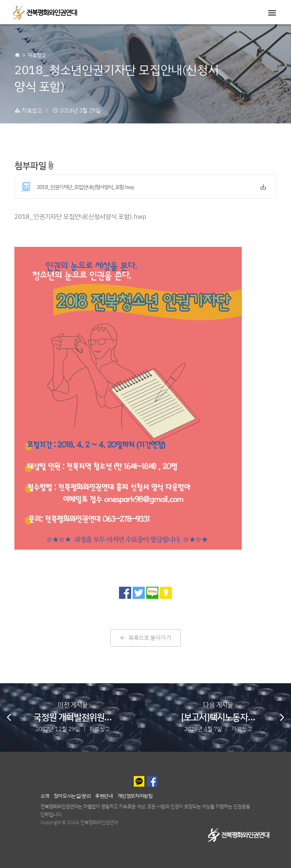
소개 (45, 796)
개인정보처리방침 (135, 796)
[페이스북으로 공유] (125, 593)
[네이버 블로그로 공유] (152, 593)
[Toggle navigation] (272, 13)
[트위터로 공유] (139, 593)
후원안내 (104, 796)
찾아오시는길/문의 (72, 796)
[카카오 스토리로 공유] (166, 593)
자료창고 (37, 55)
